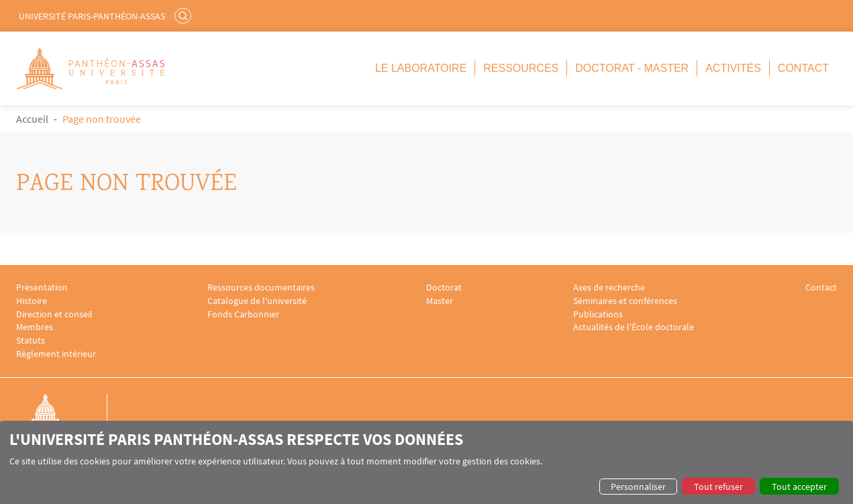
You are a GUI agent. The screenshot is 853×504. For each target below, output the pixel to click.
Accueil (32, 119)
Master (440, 301)
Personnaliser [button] (638, 487)
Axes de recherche (609, 288)
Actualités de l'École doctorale (634, 327)
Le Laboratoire (421, 68)
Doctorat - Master (632, 68)
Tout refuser (718, 487)
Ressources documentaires (261, 288)
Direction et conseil (54, 314)
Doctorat (444, 288)
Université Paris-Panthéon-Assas (92, 16)
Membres (35, 327)
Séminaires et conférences (625, 301)
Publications (598, 314)
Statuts (31, 341)
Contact (803, 68)
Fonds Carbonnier (243, 314)
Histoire (32, 301)
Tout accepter (799, 487)
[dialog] (426, 462)
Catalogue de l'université (257, 301)
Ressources (521, 68)
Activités (733, 68)
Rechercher (185, 15)
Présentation (42, 288)
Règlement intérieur (56, 354)
